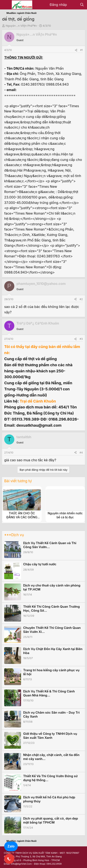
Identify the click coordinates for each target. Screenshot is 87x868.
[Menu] (6, 5)
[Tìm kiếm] (82, 5)
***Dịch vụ (14, 535)
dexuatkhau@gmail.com (39, 425)
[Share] (76, 50)
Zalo (11, 846)
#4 (81, 453)
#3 (81, 339)
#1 (82, 50)
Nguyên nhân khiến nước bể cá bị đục (65, 515)
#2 (81, 299)
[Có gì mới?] (73, 5)
